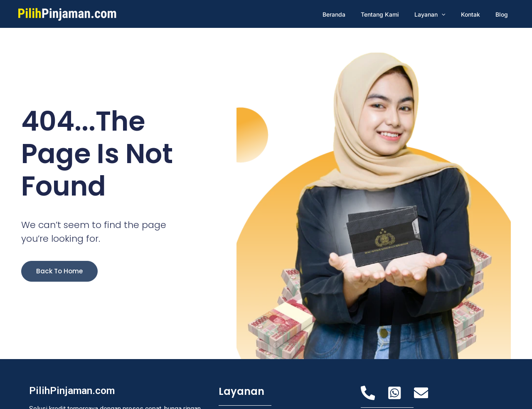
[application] (451, 14)
